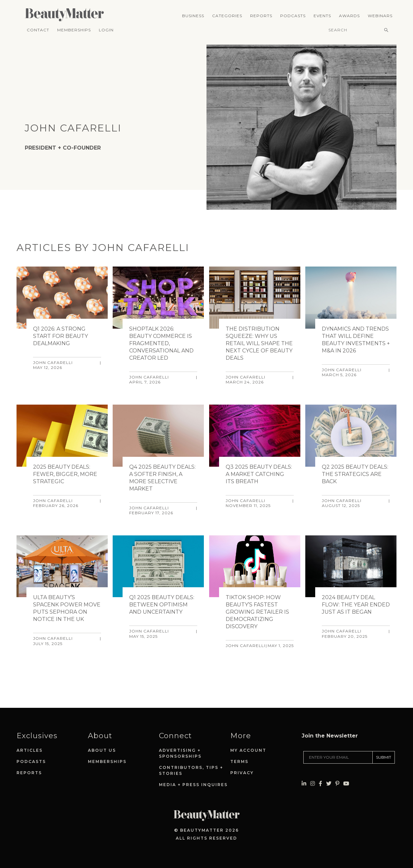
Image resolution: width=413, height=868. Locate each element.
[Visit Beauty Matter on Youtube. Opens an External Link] (346, 784)
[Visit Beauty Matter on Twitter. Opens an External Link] (329, 784)
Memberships (74, 30)
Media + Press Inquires (193, 785)
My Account (248, 750)
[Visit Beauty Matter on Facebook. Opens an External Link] (320, 784)
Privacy (242, 773)
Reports (261, 16)
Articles (30, 750)
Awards (349, 16)
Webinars (380, 16)
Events (322, 16)
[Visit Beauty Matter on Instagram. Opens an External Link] (313, 784)
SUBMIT (384, 757)
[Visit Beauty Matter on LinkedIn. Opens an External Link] (304, 784)
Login (106, 30)
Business (193, 16)
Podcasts (293, 16)
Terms (239, 761)
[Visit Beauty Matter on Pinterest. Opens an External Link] (337, 784)
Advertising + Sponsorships (180, 753)
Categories (227, 16)
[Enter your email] (338, 757)
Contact (38, 30)
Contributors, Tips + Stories (191, 770)
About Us (102, 750)
